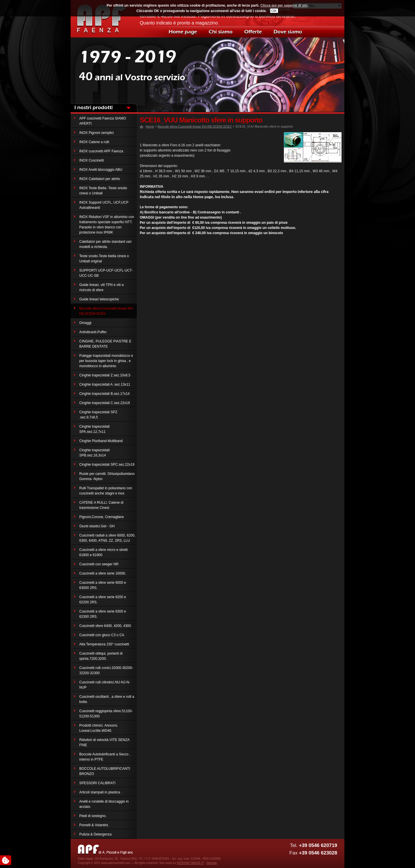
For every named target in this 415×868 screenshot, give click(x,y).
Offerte (252, 32)
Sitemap (212, 863)
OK (274, 11)
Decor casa (102, 19)
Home (183, 32)
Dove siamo (287, 32)
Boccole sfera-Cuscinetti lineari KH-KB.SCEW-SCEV (195, 126)
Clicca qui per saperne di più (284, 5)
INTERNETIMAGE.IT (190, 863)
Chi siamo (220, 32)
